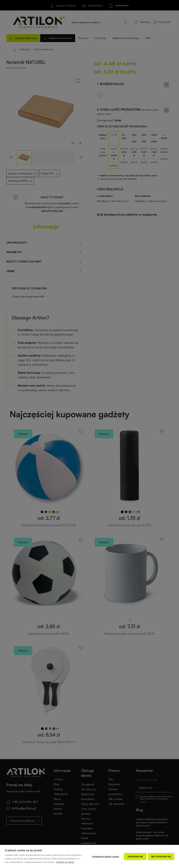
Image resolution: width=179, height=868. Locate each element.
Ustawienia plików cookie (106, 857)
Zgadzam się (135, 857)
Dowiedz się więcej (65, 862)
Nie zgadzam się (161, 857)
